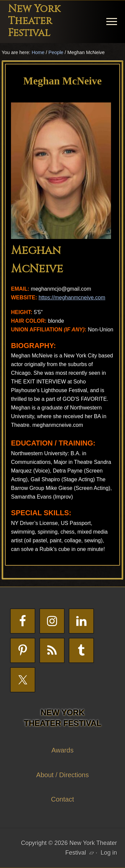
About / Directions (63, 775)
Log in (109, 853)
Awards (62, 750)
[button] (112, 22)
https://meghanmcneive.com (72, 298)
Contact (62, 799)
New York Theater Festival (34, 21)
